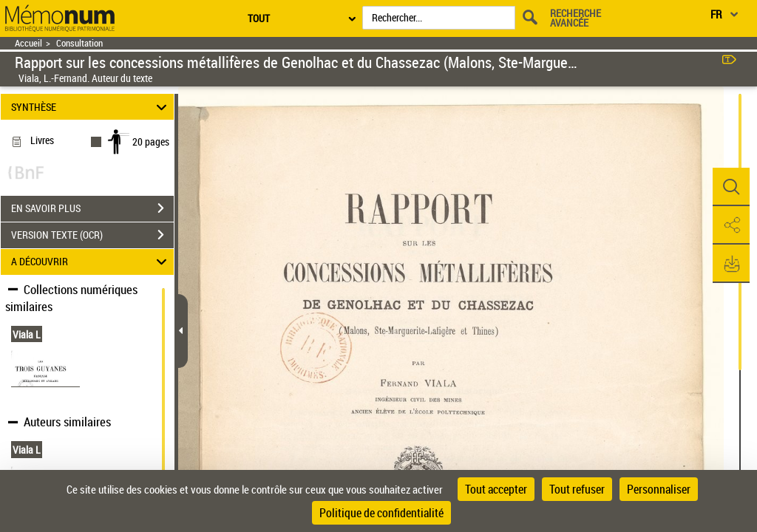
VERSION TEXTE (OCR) (92, 235)
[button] (731, 187)
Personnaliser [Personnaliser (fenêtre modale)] (659, 489)
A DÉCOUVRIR (91, 262)
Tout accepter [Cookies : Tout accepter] (496, 489)
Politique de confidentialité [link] (381, 513)
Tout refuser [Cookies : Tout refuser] (577, 489)
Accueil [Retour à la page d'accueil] (28, 43)
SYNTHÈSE (91, 107)
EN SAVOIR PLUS (92, 208)
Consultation (79, 43)
